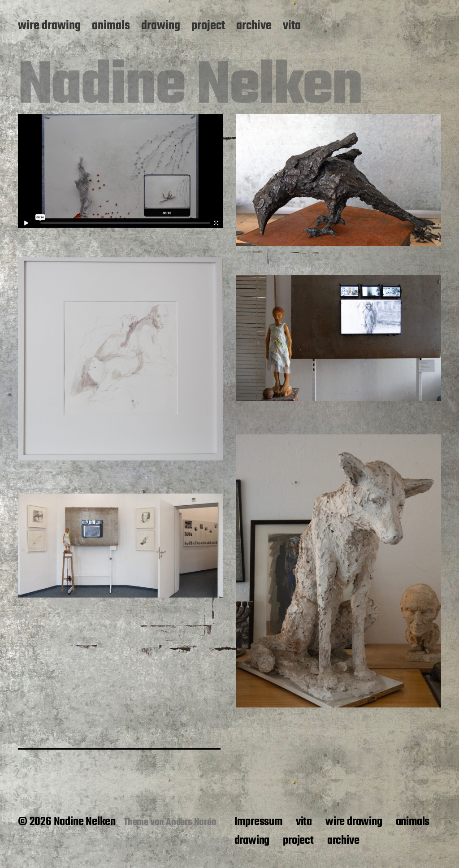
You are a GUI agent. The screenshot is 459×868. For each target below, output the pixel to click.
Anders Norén (191, 822)
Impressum (258, 822)
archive (254, 26)
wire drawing (49, 26)
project (208, 26)
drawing (161, 26)
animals (111, 26)
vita (292, 26)
